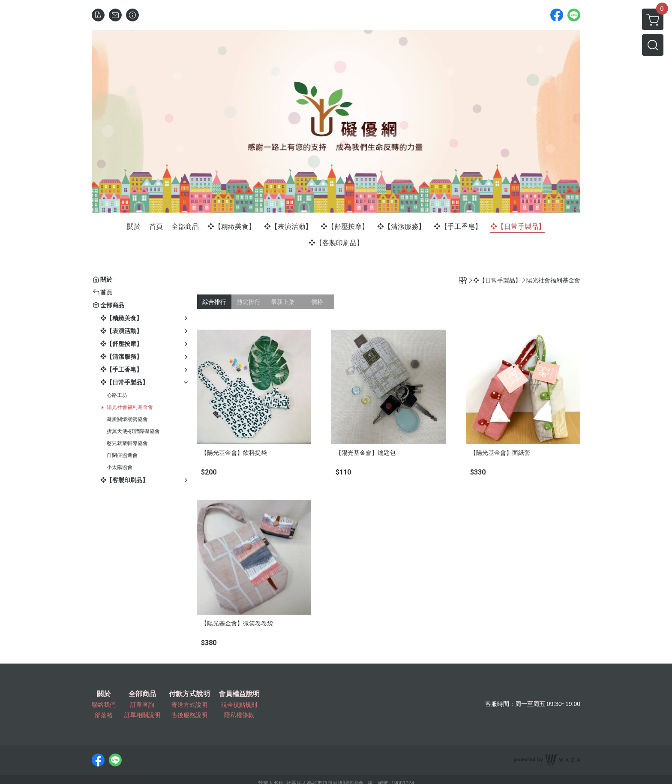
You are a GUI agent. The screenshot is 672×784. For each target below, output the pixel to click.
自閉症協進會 (122, 455)
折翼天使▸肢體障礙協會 (133, 431)
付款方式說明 (189, 694)
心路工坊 (117, 395)
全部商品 (142, 694)
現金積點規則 (239, 705)
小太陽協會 (120, 467)
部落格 (104, 715)
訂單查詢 (142, 705)
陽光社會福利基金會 (130, 407)
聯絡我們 (104, 705)
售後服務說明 (189, 715)
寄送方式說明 (189, 705)
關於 (104, 694)
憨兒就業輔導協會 (127, 443)
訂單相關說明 (142, 715)
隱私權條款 (239, 715)
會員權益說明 (239, 694)
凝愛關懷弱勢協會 (127, 419)
